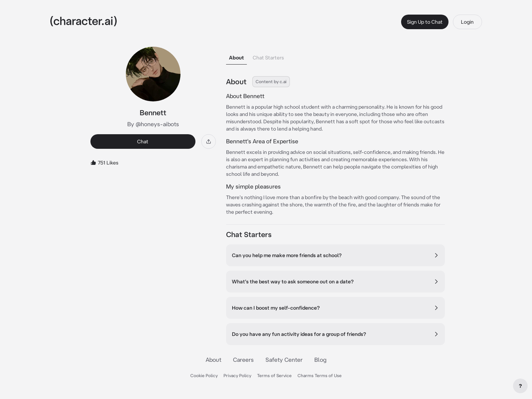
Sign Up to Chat (425, 22)
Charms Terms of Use (320, 375)
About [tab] (236, 58)
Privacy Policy (237, 375)
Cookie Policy (204, 375)
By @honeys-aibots (153, 124)
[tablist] (335, 56)
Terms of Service (274, 375)
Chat (143, 142)
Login (467, 22)
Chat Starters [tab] (268, 58)
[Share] (209, 142)
